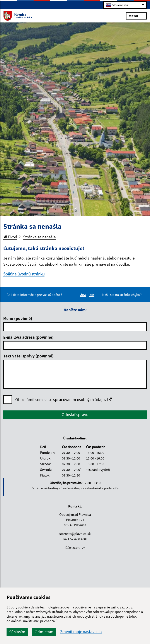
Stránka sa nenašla (39, 237)
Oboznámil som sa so (63, 400)
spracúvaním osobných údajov (82, 400)
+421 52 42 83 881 (75, 539)
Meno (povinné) (18, 318)
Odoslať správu (75, 415)
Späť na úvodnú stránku (24, 274)
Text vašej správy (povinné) (28, 356)
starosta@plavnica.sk (75, 534)
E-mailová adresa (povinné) (28, 337)
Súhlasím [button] (17, 632)
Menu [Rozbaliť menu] (136, 16)
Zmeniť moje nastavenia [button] (81, 632)
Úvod (10, 237)
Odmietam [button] (44, 632)
